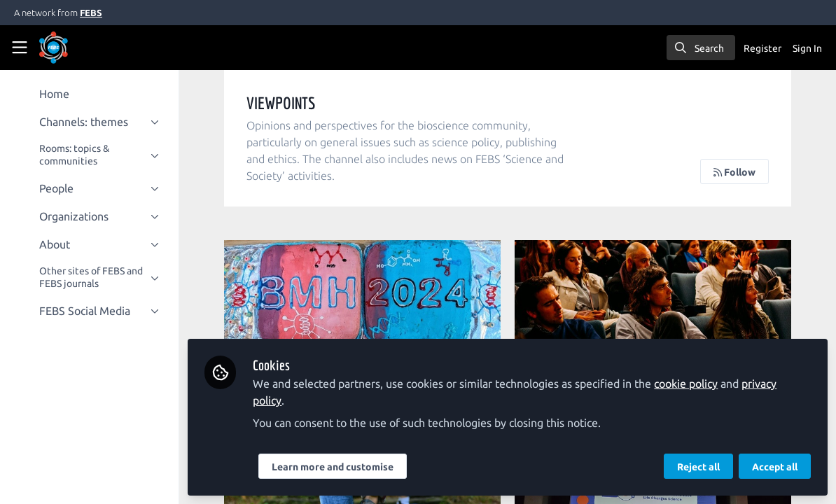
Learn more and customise (333, 467)
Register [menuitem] (762, 48)
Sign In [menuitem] (807, 48)
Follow (734, 172)
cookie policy (686, 384)
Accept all (775, 467)
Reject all (698, 467)
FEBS (91, 13)
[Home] (73, 48)
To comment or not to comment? (653, 296)
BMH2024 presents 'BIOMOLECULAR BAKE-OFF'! (362, 296)
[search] (701, 48)
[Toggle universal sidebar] (20, 48)
